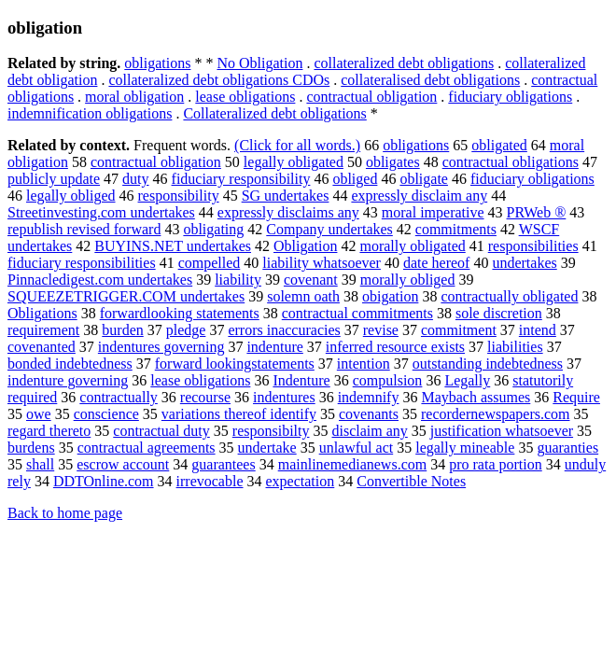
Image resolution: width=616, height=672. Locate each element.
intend (538, 330)
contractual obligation (371, 97)
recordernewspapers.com (495, 414)
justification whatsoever (502, 431)
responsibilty (271, 431)
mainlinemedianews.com (353, 464)
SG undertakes (286, 196)
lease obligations (245, 97)
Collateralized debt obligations (274, 113)
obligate (424, 179)
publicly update (54, 179)
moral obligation (134, 97)
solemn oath (303, 296)
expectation (301, 481)
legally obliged (71, 196)
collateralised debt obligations (430, 80)
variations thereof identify (239, 414)
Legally (467, 380)
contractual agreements (147, 448)
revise (381, 330)
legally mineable (465, 448)
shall (40, 464)
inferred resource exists (395, 347)
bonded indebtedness (70, 364)
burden (122, 330)
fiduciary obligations (510, 97)
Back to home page (65, 513)
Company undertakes (329, 229)
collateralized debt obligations (404, 63)
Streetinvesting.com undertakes (101, 212)
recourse (205, 397)
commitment (459, 330)
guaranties (567, 448)
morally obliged (408, 280)
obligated (499, 145)
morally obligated (412, 246)
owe (39, 414)
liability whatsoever (322, 263)
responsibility (179, 196)
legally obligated (294, 162)
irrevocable (210, 481)
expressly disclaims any (288, 212)
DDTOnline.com (104, 481)
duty (135, 179)
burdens (31, 448)
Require (576, 397)
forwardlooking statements (180, 313)
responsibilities (533, 246)
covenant (311, 280)
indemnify (369, 397)
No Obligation (259, 63)
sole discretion (499, 313)
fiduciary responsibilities (82, 263)
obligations (157, 63)
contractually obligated (509, 296)
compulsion (388, 380)
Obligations (42, 313)
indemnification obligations (90, 113)
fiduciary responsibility (241, 179)
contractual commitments (357, 313)
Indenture (301, 380)
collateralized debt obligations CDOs (219, 80)
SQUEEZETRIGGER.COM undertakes (126, 296)
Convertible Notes (411, 481)
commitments (456, 229)
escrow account (123, 464)
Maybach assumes (476, 397)
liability (238, 280)
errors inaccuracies (284, 330)
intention (364, 364)
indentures (284, 397)
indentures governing (161, 347)
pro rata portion (496, 464)
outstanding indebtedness (488, 364)
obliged (355, 179)
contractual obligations (511, 162)
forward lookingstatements (235, 364)
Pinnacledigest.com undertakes (100, 280)
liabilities (515, 347)
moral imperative (433, 212)
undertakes (524, 263)
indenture (274, 347)
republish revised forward (84, 229)
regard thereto (49, 431)
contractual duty (161, 431)
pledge (186, 330)
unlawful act (357, 448)
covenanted (42, 347)
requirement (43, 330)
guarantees (223, 464)
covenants (369, 414)
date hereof (437, 263)
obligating (213, 229)
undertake (267, 448)
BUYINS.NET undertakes (173, 246)
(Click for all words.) (297, 145)
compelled (210, 263)
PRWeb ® (537, 212)
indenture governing (68, 380)
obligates (393, 162)
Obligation (305, 246)
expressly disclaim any (419, 196)
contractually (119, 397)
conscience (106, 414)
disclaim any (369, 431)
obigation (390, 296)
